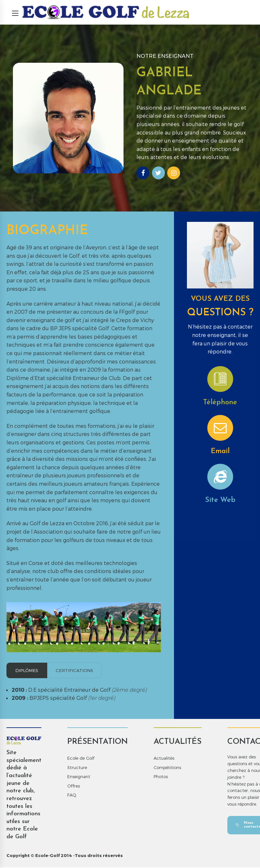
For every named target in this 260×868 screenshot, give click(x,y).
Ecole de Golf (81, 759)
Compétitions (167, 768)
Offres (74, 787)
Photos (161, 777)
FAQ (72, 796)
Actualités (164, 759)
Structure (77, 768)
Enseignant (79, 777)
